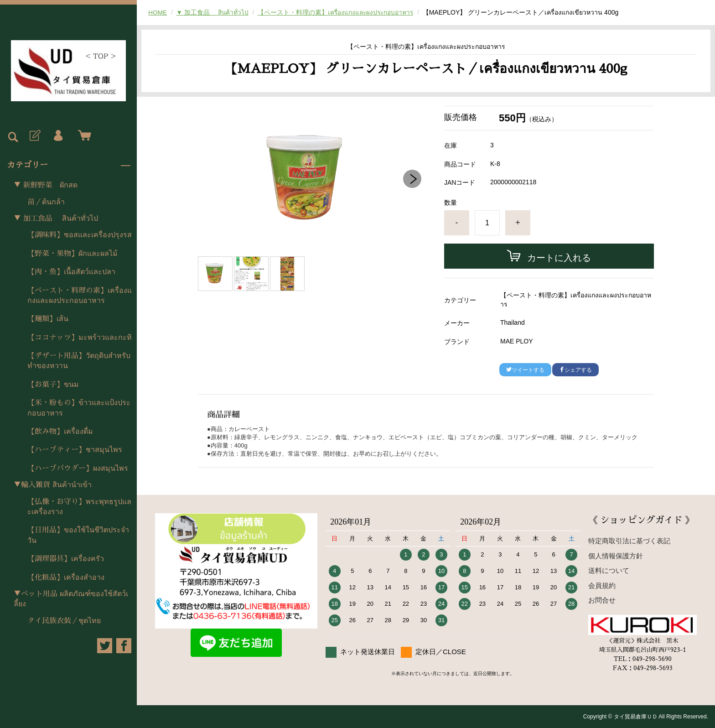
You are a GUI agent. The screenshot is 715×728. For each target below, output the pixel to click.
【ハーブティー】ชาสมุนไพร (75, 450)
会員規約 (602, 585)
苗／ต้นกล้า (46, 202)
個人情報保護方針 (616, 556)
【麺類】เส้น (48, 319)
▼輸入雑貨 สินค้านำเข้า (53, 485)
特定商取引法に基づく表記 (629, 541)
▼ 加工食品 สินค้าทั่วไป (56, 218)
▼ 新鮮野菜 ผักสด (46, 185)
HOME (158, 12)
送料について (609, 570)
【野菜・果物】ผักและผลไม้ (73, 254)
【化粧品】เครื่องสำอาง (66, 577)
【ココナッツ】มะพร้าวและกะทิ (80, 338)
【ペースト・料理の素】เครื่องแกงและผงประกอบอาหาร (80, 296)
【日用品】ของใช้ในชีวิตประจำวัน (78, 535)
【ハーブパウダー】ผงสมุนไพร (78, 468)
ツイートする (525, 370)
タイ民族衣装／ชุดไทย (64, 621)
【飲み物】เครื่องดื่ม (60, 432)
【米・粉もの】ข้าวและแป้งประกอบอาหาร (79, 408)
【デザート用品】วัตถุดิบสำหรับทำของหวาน (79, 361)
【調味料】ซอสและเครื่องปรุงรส (80, 235)
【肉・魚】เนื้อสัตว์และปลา (71, 272)
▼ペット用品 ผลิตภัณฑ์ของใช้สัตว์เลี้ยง (71, 599)
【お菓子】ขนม (53, 385)
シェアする (575, 370)
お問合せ (602, 600)
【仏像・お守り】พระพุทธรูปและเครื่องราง (79, 507)
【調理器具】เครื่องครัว (66, 559)
